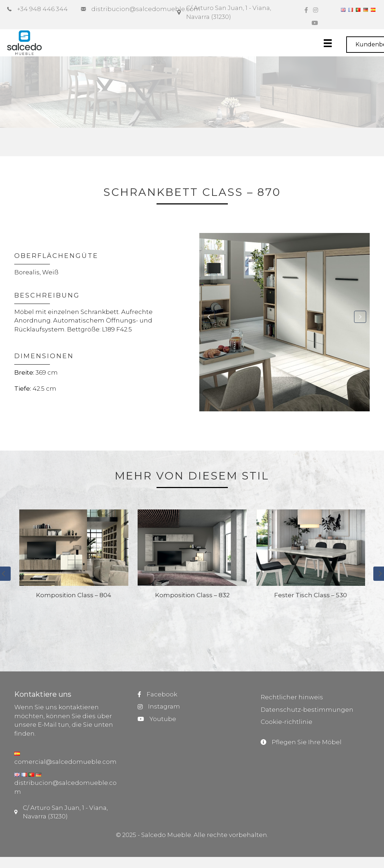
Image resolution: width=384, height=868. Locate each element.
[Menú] (335, 43)
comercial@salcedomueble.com (65, 762)
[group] (74, 582)
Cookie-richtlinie (286, 722)
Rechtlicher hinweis (292, 697)
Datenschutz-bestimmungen (307, 710)
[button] (209, 317)
